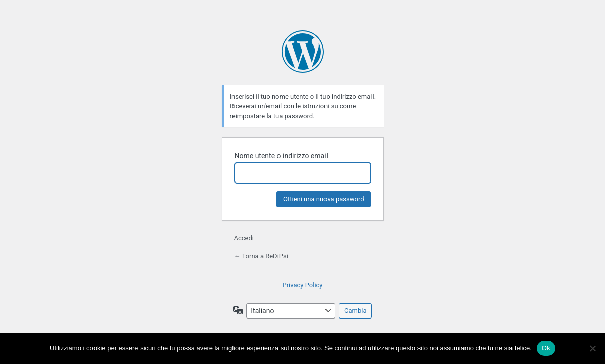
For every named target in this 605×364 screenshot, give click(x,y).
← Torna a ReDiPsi (261, 256)
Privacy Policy (302, 285)
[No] (592, 348)
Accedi (244, 238)
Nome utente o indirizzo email (281, 156)
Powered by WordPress (303, 52)
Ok (546, 348)
